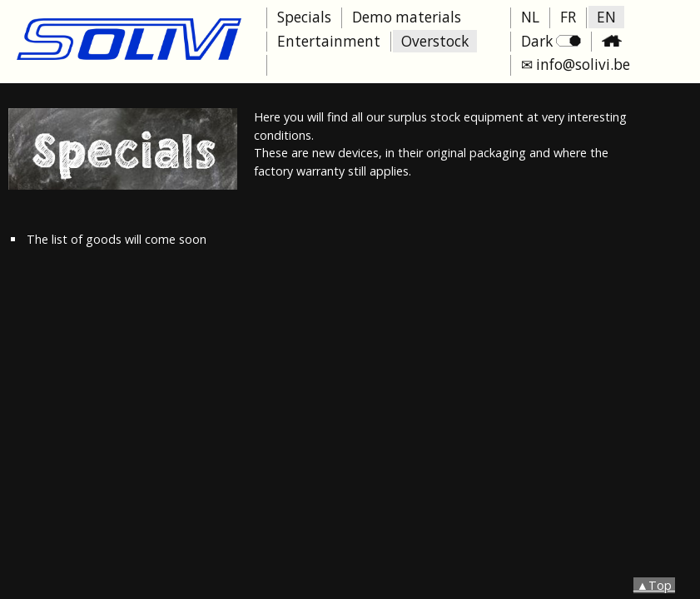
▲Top (654, 585)
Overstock (435, 41)
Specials (304, 17)
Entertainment (329, 41)
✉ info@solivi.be (576, 64)
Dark (551, 41)
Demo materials (407, 17)
